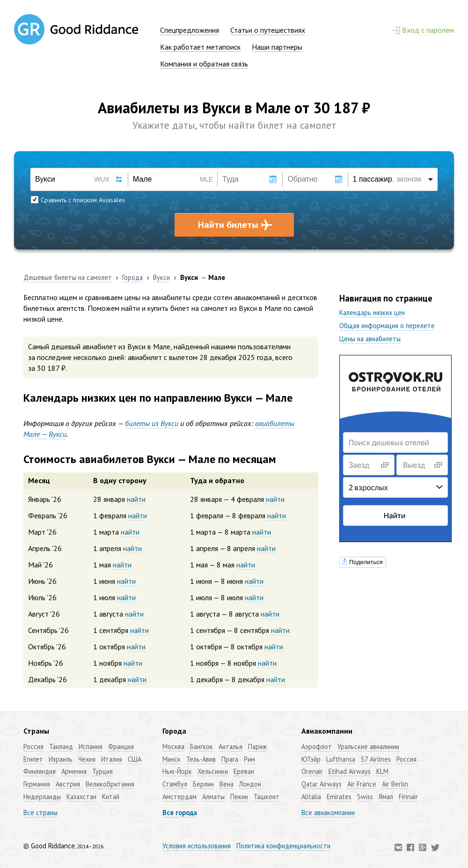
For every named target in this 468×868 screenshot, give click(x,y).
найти (136, 499)
